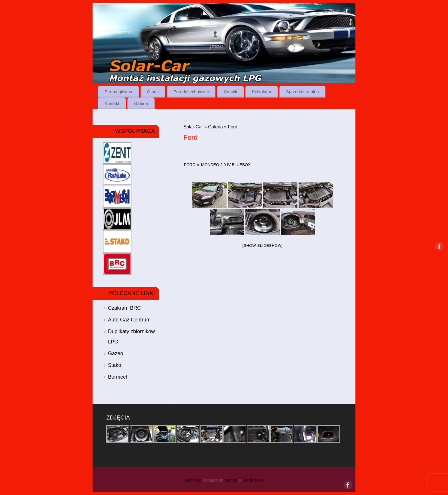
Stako (115, 365)
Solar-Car (193, 127)
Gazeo (116, 353)
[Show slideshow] (262, 245)
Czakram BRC (124, 308)
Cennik (230, 92)
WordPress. (253, 480)
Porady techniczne (191, 92)
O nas (153, 92)
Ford (190, 165)
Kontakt (112, 103)
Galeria (141, 103)
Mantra (231, 480)
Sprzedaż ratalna (302, 92)
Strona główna (118, 92)
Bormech (118, 377)
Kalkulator (262, 92)
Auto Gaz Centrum (129, 320)
